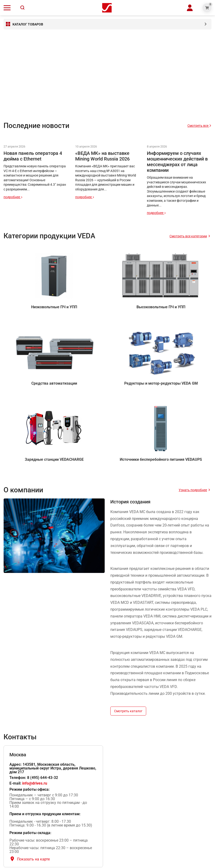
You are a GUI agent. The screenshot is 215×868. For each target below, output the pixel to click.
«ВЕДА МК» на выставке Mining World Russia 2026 (102, 156)
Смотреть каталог (128, 711)
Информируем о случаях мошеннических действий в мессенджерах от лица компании (177, 162)
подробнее (13, 197)
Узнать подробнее (193, 490)
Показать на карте (33, 859)
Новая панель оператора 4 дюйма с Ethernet (33, 156)
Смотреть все (199, 126)
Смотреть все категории (188, 236)
